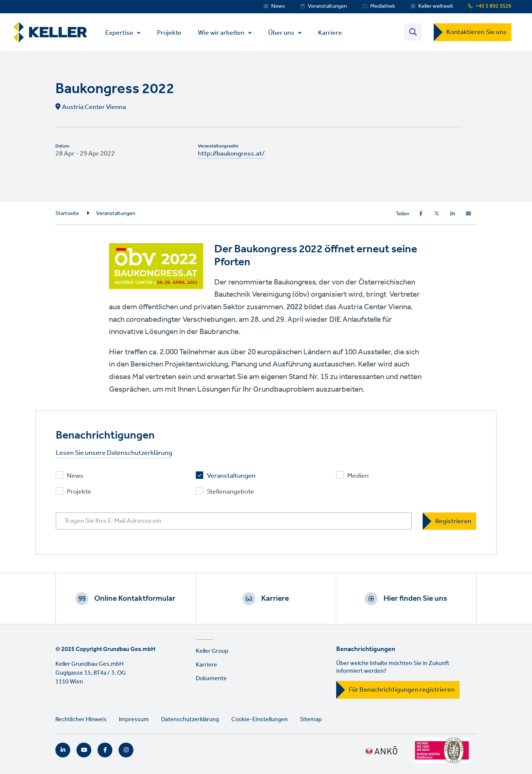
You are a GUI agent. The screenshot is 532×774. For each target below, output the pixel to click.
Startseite (67, 214)
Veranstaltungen (327, 6)
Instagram (126, 750)
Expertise (119, 33)
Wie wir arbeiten (221, 33)
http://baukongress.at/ (231, 154)
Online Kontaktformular (135, 599)
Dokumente (211, 678)
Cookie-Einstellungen (260, 720)
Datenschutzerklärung (190, 720)
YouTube (84, 750)
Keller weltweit (436, 6)
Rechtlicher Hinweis (81, 720)
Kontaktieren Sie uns (476, 32)
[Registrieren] (449, 521)
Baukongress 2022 (278, 250)
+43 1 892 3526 (493, 6)
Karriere (330, 32)
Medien (358, 476)
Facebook (105, 750)
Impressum (134, 720)
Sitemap (311, 720)
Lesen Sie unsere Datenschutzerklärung (114, 453)
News (278, 6)
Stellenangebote (231, 492)
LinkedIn (63, 750)
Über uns (281, 33)
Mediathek (383, 6)
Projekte (169, 32)
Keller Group (212, 651)
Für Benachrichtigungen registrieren (402, 690)
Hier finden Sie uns (415, 599)
